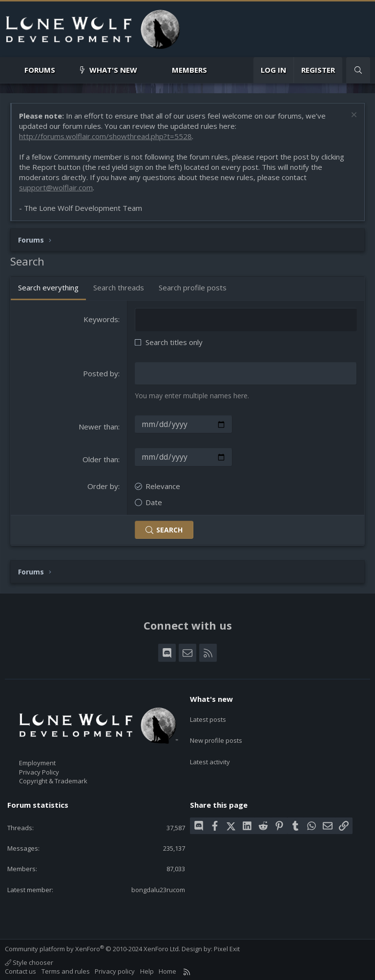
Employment (37, 761)
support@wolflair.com (56, 187)
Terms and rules (66, 969)
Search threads (119, 287)
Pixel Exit (227, 946)
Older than (100, 458)
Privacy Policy (39, 770)
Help (147, 969)
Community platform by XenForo (93, 946)
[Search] (358, 70)
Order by (103, 484)
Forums (40, 70)
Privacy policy (115, 969)
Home (167, 969)
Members (189, 70)
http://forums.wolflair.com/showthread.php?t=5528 (105, 136)
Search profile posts (193, 287)
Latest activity (210, 750)
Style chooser (29, 960)
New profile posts (216, 732)
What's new (113, 70)
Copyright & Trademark (53, 778)
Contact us (21, 969)
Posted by (101, 373)
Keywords (101, 319)
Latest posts (208, 714)
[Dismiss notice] (353, 116)
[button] (63, 70)
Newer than (98, 426)
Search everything (48, 287)
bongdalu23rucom (158, 887)
